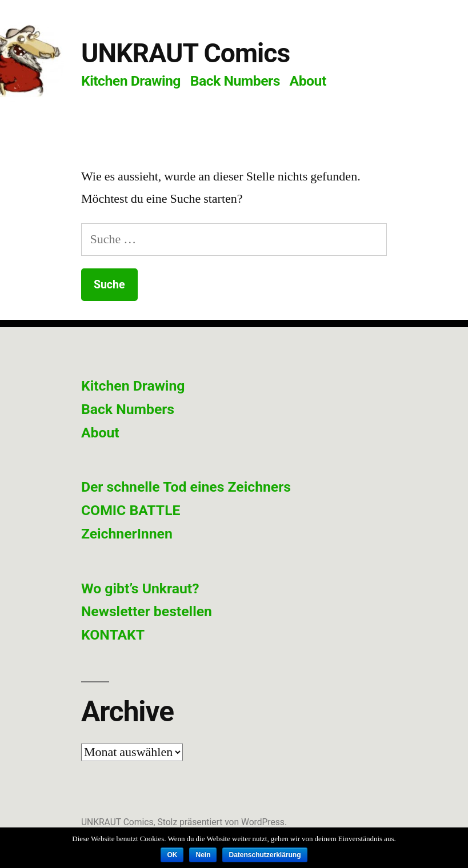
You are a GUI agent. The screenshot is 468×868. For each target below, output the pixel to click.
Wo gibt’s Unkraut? (140, 588)
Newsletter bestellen (147, 611)
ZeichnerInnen (127, 534)
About (308, 81)
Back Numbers (235, 81)
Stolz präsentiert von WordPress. (222, 822)
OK (172, 855)
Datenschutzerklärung (265, 855)
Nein (203, 855)
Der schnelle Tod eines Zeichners (186, 487)
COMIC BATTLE (131, 510)
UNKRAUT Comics (185, 53)
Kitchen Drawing (131, 81)
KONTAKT (113, 635)
